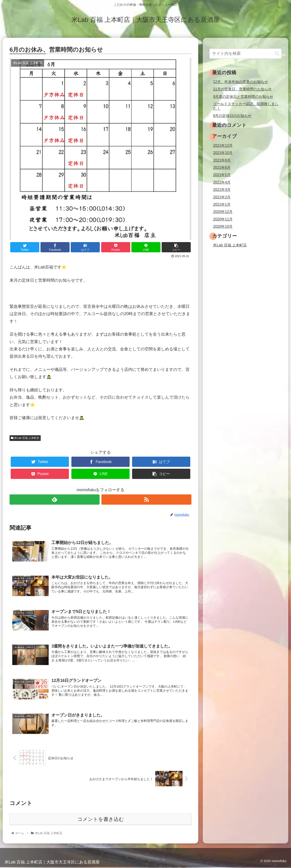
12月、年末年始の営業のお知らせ (241, 82)
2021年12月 (223, 145)
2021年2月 (222, 197)
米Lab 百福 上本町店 (25, 438)
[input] (246, 54)
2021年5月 (222, 175)
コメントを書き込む (101, 820)
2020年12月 (223, 212)
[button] (277, 54)
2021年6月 (222, 167)
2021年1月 (222, 204)
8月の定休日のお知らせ (232, 116)
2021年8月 (222, 160)
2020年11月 (223, 219)
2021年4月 (222, 182)
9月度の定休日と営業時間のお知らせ (243, 96)
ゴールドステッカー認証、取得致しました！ (246, 106)
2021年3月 (222, 190)
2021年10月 (223, 153)
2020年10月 (223, 226)
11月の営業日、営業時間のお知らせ (242, 89)
